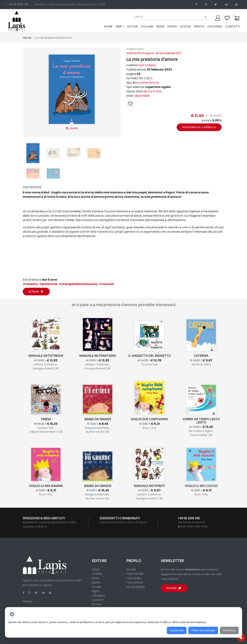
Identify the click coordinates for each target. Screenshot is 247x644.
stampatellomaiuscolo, (79, 284)
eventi (172, 26)
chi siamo (215, 26)
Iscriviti (174, 588)
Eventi (96, 582)
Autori (96, 569)
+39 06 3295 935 (17, 4)
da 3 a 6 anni (152, 91)
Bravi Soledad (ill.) (169, 53)
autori (132, 26)
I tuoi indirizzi (135, 582)
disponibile (142, 96)
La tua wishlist (136, 587)
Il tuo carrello (135, 574)
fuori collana (147, 65)
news (160, 26)
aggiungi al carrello (199, 127)
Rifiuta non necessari (203, 630)
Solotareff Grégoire (140, 53)
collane (147, 26)
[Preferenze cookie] (241, 638)
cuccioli (106, 284)
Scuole (96, 587)
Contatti (98, 600)
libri (120, 26)
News (95, 578)
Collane (97, 574)
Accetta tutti (177, 630)
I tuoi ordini (134, 578)
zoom (72, 92)
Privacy (28, 601)
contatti (233, 26)
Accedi (131, 569)
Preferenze (229, 630)
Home (109, 26)
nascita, (31, 284)
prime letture (149, 83)
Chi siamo (99, 596)
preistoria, (49, 284)
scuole (186, 26)
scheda (36, 291)
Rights (96, 591)
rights (199, 26)
